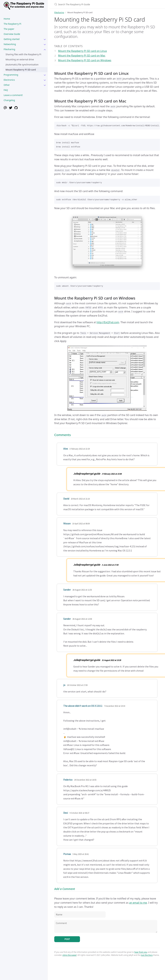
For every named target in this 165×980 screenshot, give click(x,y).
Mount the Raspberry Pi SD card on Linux (82, 51)
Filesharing (59, 12)
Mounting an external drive (20, 59)
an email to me (138, 903)
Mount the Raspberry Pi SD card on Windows (85, 60)
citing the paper (70, 955)
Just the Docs (147, 955)
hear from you (141, 952)
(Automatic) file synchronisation (22, 65)
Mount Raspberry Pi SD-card (21, 70)
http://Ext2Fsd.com (108, 322)
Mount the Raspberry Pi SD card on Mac (82, 56)
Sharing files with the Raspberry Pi (23, 54)
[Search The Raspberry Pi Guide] (92, 4)
